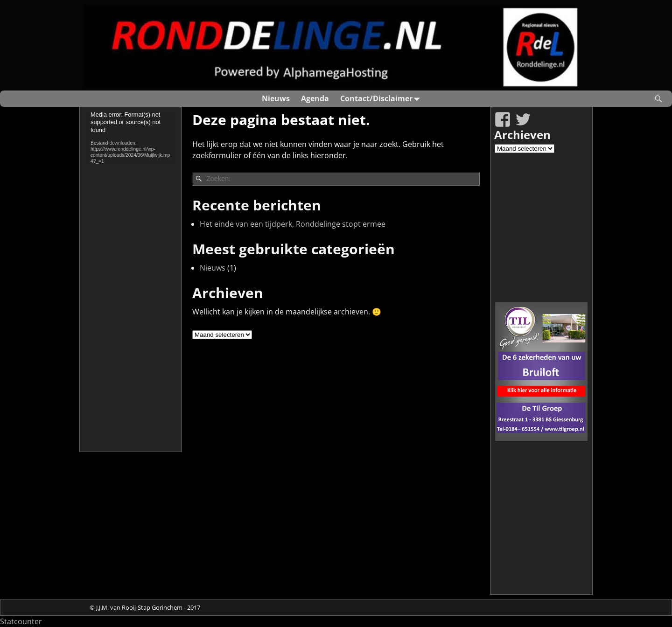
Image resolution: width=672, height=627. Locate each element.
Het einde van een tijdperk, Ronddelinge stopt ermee (293, 224)
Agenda (315, 98)
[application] (131, 138)
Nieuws (276, 98)
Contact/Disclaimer (382, 99)
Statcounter (21, 621)
